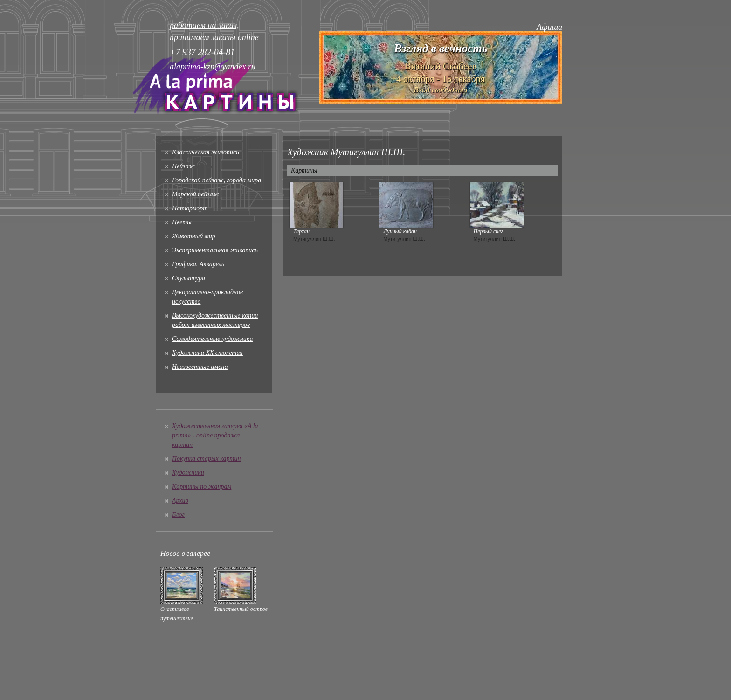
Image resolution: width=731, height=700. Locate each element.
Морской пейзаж (196, 194)
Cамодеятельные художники (212, 339)
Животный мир (194, 236)
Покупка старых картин (206, 459)
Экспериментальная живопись (215, 250)
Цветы (182, 222)
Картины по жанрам (202, 487)
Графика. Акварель (198, 264)
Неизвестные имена (200, 367)
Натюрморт (190, 208)
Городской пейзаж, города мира (217, 180)
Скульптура (189, 278)
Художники (188, 473)
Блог (178, 515)
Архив (180, 501)
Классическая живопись (206, 152)
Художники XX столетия (207, 353)
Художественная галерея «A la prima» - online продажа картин (215, 435)
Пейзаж (183, 166)
